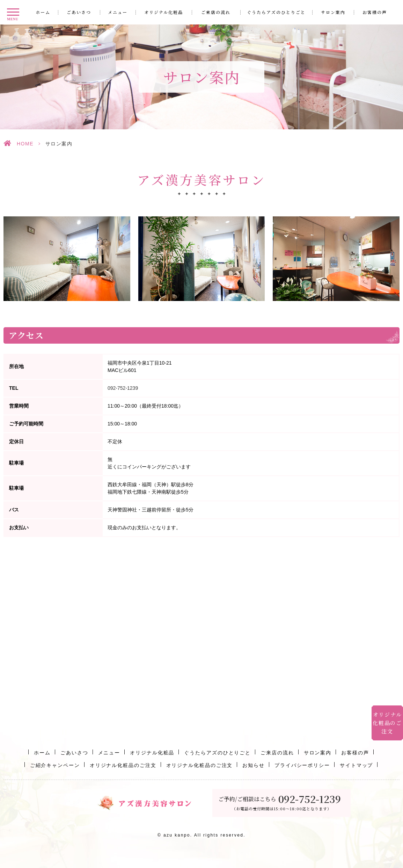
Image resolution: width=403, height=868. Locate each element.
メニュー (118, 12)
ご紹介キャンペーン (55, 765)
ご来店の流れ (216, 12)
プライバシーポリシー (302, 765)
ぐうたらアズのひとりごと (276, 12)
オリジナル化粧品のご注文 (123, 765)
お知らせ (254, 765)
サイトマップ (356, 765)
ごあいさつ (79, 12)
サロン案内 (333, 12)
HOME (25, 144)
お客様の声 (375, 12)
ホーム (43, 12)
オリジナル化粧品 (164, 12)
